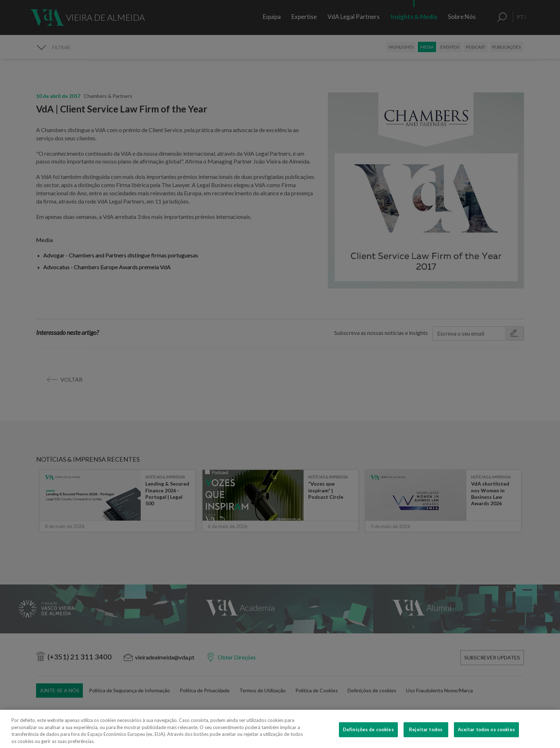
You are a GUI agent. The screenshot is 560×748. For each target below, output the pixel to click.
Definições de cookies (368, 739)
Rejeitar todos (426, 739)
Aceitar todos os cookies (486, 739)
